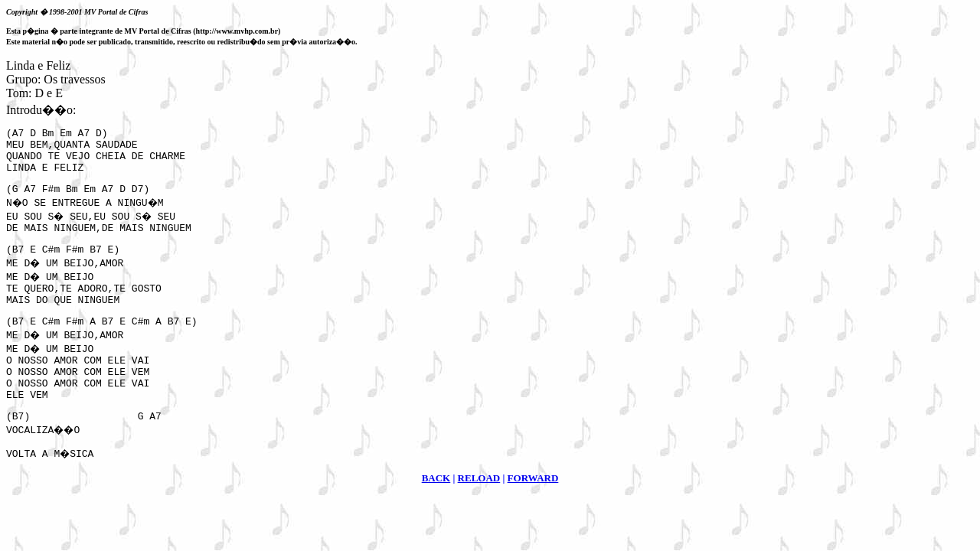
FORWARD (533, 512)
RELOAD (479, 512)
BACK (436, 512)
